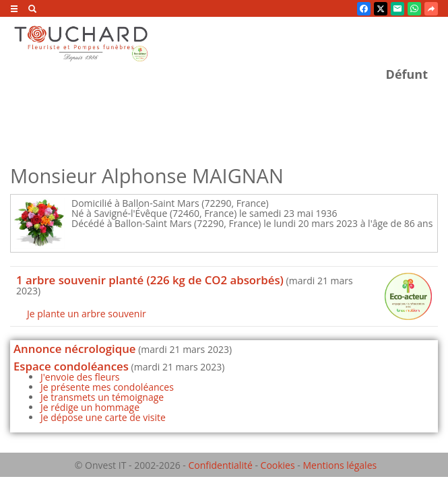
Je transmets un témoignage (102, 397)
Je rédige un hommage (90, 407)
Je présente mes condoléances (107, 387)
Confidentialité (220, 465)
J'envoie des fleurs (80, 377)
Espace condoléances (71, 366)
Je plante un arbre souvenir (87, 314)
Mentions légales (340, 465)
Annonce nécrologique (75, 349)
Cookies (278, 465)
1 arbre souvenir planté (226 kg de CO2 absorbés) (150, 280)
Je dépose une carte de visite (103, 417)
